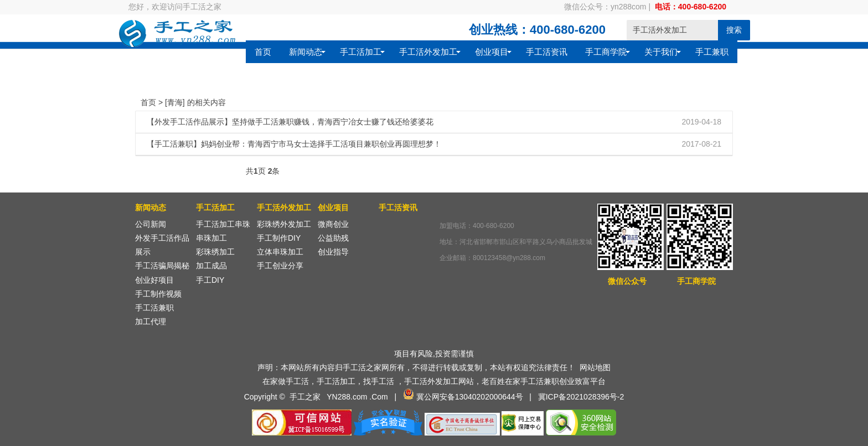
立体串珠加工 (280, 252)
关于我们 (550, 62)
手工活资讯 (436, 62)
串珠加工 (211, 238)
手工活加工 (250, 62)
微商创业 (333, 224)
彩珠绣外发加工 (284, 224)
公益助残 (333, 238)
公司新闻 (151, 224)
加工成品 (211, 266)
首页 (152, 62)
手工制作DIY (279, 238)
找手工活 (379, 381)
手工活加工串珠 (223, 224)
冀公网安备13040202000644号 (470, 397)
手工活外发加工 (317, 62)
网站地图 (595, 367)
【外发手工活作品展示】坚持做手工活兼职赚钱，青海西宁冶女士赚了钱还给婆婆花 (290, 122)
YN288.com (347, 397)
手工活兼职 (154, 308)
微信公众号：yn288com (605, 7)
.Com (378, 397)
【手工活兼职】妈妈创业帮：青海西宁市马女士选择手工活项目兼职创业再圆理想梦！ (294, 144)
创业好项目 (154, 280)
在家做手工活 (286, 381)
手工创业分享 (280, 266)
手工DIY (210, 280)
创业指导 (333, 252)
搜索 (713, 30)
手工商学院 (495, 62)
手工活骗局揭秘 (162, 266)
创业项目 (381, 62)
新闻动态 (195, 62)
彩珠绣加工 (215, 252)
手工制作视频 (158, 294)
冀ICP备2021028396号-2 (581, 397)
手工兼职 (601, 62)
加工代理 (151, 321)
